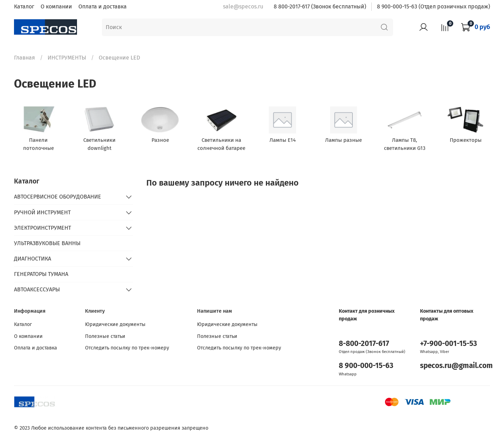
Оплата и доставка (103, 6)
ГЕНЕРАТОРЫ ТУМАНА (41, 274)
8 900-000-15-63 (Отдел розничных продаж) (433, 6)
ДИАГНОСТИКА (33, 259)
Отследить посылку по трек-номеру (127, 348)
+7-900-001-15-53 (449, 344)
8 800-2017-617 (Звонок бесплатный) (320, 6)
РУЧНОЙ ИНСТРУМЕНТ (42, 212)
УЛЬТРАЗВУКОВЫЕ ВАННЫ (47, 243)
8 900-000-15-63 (366, 366)
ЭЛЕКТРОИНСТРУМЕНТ (43, 228)
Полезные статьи (105, 336)
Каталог (24, 6)
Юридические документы (115, 324)
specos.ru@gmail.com (456, 366)
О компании (56, 6)
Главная (24, 58)
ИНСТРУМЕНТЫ (67, 58)
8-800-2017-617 (364, 344)
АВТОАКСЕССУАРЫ (37, 289)
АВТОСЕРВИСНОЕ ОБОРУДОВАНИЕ (58, 197)
